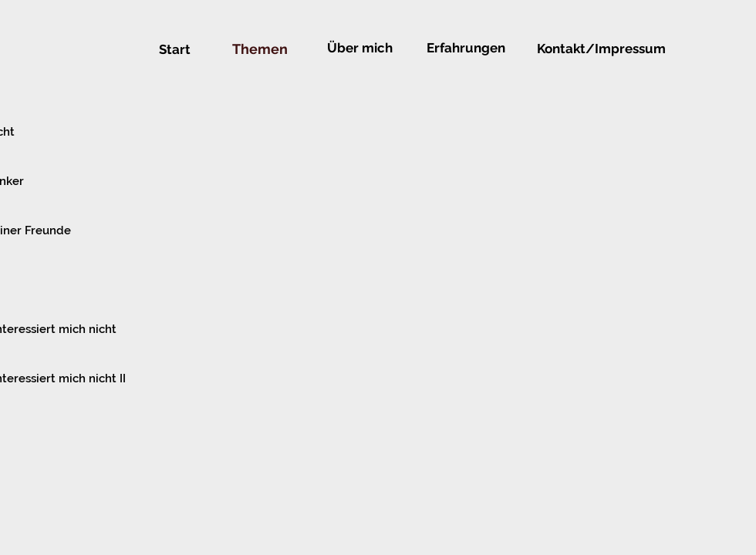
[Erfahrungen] (466, 48)
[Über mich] (359, 49)
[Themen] (260, 49)
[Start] (174, 50)
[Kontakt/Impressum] (601, 49)
